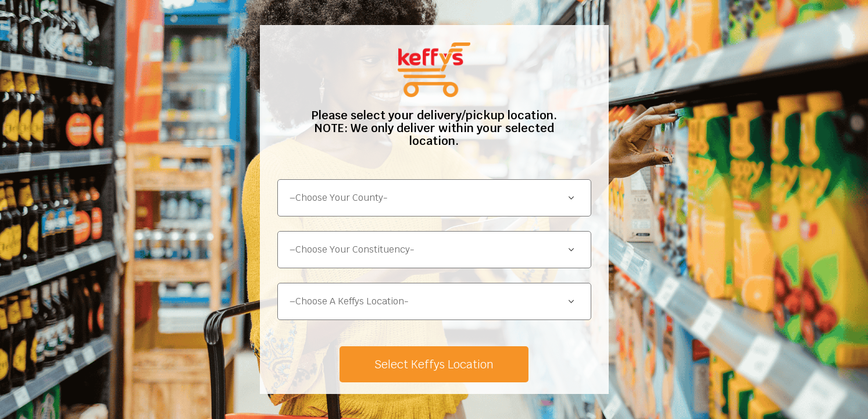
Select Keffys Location (434, 364)
